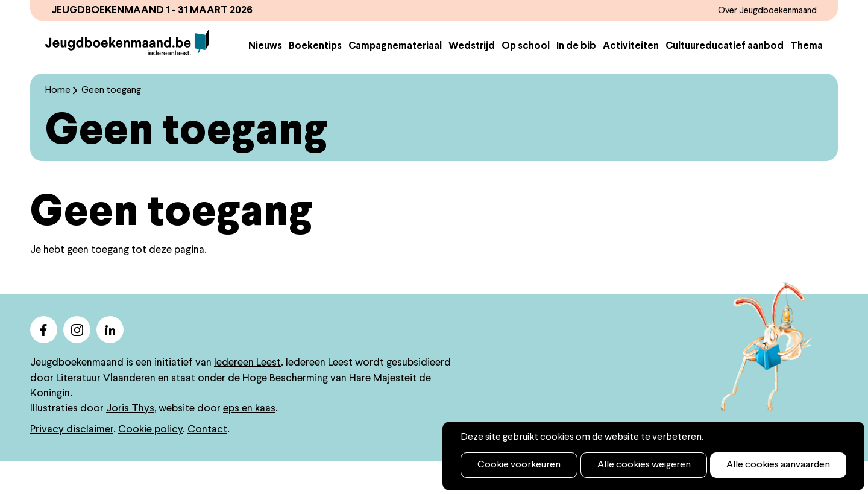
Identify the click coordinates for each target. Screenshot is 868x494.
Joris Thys (130, 441)
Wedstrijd (472, 80)
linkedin (110, 362)
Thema (807, 80)
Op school (526, 80)
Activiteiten (631, 80)
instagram (77, 362)
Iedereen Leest (247, 395)
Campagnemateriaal (395, 80)
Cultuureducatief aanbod (725, 80)
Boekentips (315, 80)
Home (58, 122)
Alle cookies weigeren (624, 465)
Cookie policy (150, 462)
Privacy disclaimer (72, 462)
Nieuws (265, 80)
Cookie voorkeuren (512, 465)
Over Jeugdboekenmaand (757, 11)
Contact (207, 462)
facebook (44, 362)
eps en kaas (249, 441)
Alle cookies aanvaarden (746, 465)
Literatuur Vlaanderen (106, 410)
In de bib (576, 80)
